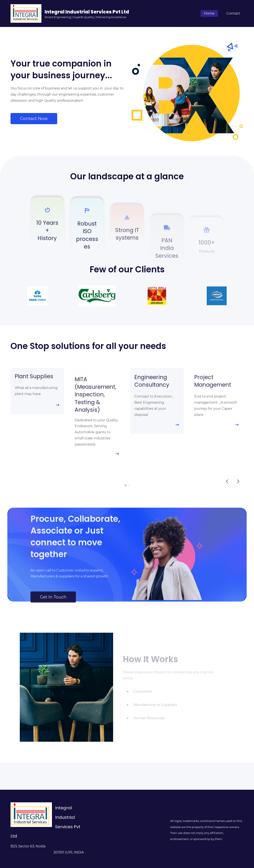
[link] (37, 289)
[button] (227, 481)
